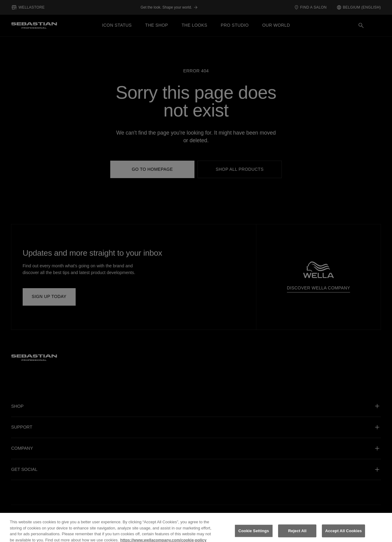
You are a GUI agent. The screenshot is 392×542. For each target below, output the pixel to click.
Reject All (297, 535)
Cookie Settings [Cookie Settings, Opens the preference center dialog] (254, 535)
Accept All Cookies (344, 535)
